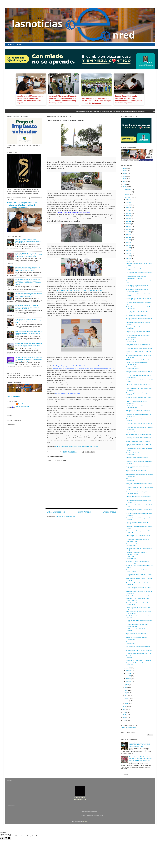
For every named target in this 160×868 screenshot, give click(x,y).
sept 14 (129, 243)
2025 (125, 171)
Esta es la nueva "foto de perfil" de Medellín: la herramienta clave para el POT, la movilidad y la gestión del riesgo (29, 255)
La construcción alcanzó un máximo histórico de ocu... (137, 625)
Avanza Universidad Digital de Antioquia (138, 442)
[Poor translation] (7, 838)
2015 (125, 715)
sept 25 (129, 213)
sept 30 (129, 200)
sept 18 (129, 232)
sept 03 (129, 676)
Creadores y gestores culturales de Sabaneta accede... (137, 553)
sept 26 (129, 210)
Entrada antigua (109, 512)
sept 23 (129, 218)
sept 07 (129, 261)
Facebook (10, 45)
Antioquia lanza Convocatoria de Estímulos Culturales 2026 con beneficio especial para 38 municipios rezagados (29, 359)
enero (127, 703)
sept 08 (129, 259)
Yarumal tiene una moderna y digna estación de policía (137, 286)
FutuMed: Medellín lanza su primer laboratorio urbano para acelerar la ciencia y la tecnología (28, 241)
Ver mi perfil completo (23, 407)
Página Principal (84, 512)
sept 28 (129, 205)
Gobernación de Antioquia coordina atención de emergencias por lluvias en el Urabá (28, 321)
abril (126, 695)
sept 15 (129, 240)
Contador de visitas (80, 797)
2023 (125, 176)
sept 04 (129, 673)
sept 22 (129, 221)
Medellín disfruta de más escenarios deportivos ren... (137, 558)
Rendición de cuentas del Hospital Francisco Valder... (136, 493)
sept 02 (129, 679)
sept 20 (129, 226)
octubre (127, 195)
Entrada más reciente (56, 512)
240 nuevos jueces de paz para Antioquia (139, 435)
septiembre (128, 197)
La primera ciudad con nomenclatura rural (139, 653)
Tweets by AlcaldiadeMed (129, 728)
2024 (125, 174)
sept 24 (129, 216)
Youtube (20, 45)
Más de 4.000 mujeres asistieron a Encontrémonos (136, 363)
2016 (125, 712)
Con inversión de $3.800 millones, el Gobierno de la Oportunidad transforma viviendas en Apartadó (27, 307)
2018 (125, 707)
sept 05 (129, 671)
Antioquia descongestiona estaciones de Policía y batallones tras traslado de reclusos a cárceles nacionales (28, 269)
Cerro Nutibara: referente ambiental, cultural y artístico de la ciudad (79, 290)
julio (126, 687)
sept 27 (129, 208)
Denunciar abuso (14, 397)
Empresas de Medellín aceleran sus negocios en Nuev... (137, 368)
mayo (126, 693)
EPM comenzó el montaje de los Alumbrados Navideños (136, 277)
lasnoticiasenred (24, 404)
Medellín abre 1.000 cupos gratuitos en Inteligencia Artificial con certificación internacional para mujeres (22, 205)
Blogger (86, 821)
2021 (125, 182)
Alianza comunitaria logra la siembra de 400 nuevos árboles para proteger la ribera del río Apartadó (96, 101)
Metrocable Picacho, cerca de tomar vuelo (139, 349)
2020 (125, 184)
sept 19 (129, 229)
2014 (125, 718)
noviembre (128, 192)
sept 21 (129, 224)
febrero (127, 701)
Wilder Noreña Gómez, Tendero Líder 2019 (139, 651)
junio (126, 690)
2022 (125, 179)
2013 (125, 720)
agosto (127, 685)
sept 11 (129, 251)
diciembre (128, 189)
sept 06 (129, 668)
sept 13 (129, 245)
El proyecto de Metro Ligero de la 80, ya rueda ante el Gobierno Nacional (77, 446)
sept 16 (129, 237)
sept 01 (129, 681)
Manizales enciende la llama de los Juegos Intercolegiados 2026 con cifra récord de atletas (29, 333)
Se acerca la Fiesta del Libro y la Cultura (138, 660)
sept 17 (129, 234)
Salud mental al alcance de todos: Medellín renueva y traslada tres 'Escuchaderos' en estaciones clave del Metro (29, 295)
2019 (125, 187)
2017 (125, 710)
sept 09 (129, 256)
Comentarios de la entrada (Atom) (66, 516)
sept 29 (129, 202)
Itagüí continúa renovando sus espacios (138, 596)
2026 (125, 168)
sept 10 (129, 253)
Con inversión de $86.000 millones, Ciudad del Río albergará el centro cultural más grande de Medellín (29, 345)
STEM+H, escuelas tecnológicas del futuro (139, 360)
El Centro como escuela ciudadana (137, 316)
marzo (127, 698)
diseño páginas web (80, 799)
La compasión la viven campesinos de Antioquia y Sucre (138, 540)
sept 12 (129, 248)
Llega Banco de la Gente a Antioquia (137, 432)
